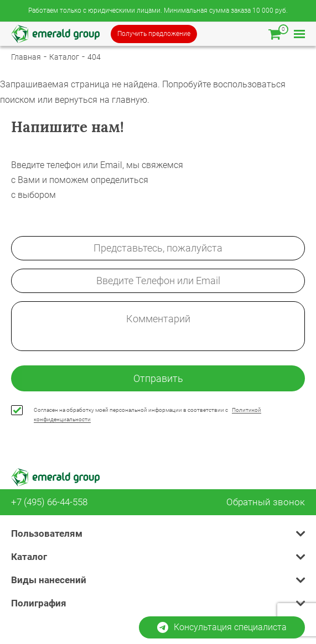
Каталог (64, 57)
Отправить (158, 378)
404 (94, 57)
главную (129, 100)
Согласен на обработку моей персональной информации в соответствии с (147, 415)
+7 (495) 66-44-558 (49, 502)
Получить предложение (154, 34)
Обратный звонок (266, 502)
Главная (26, 57)
